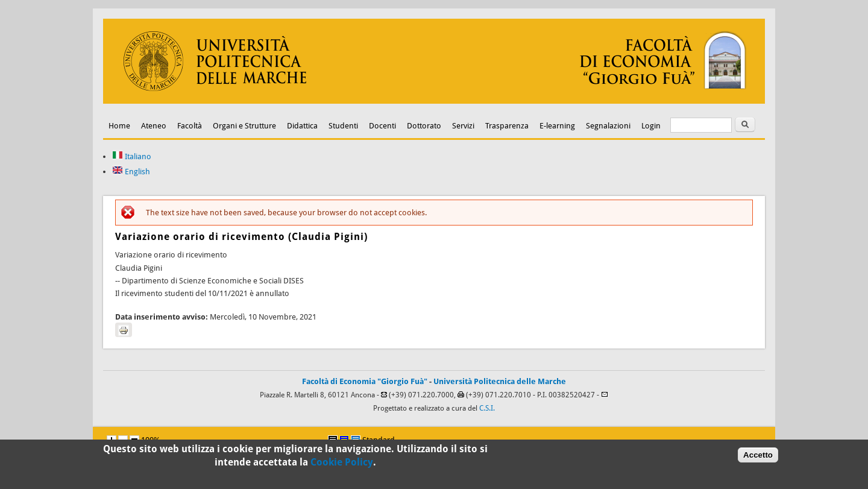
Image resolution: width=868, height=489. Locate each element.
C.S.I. (487, 408)
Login (651, 126)
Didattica (302, 126)
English (131, 172)
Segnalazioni (608, 126)
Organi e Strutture (244, 126)
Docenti (382, 126)
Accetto (758, 457)
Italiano (132, 156)
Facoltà (190, 126)
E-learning (557, 126)
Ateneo (154, 126)
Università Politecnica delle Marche (500, 381)
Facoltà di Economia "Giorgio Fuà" (365, 381)
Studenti (343, 126)
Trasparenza (507, 126)
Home (119, 126)
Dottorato (424, 126)
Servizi (463, 126)
